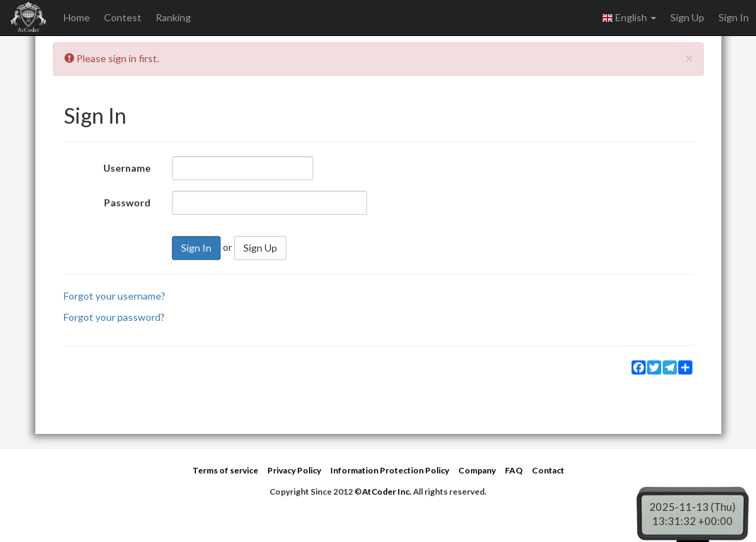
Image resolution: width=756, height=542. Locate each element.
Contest (123, 17)
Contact (548, 470)
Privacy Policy (294, 470)
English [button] (629, 18)
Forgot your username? (115, 296)
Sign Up (687, 17)
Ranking (173, 17)
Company (477, 470)
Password (127, 202)
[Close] (689, 58)
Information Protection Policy (390, 470)
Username (127, 168)
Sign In (734, 17)
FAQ (514, 470)
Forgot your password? (114, 317)
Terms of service (225, 470)
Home (77, 17)
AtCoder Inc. (387, 491)
